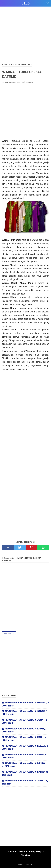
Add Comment (28, 82)
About (11, 852)
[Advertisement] (26, 35)
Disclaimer (26, 855)
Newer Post (9, 634)
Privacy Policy (35, 852)
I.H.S (26, 3)
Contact (21, 852)
